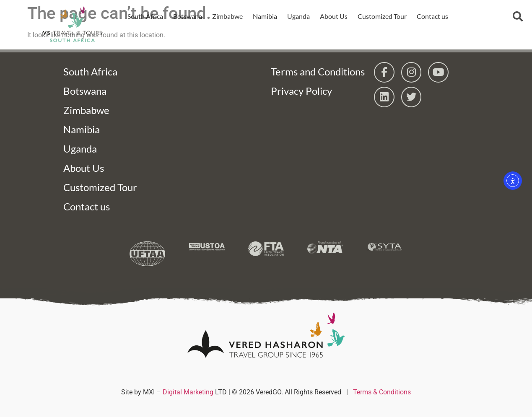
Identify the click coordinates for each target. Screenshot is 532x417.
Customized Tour (382, 16)
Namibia (265, 16)
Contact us (432, 16)
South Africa (145, 16)
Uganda (298, 16)
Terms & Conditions (382, 392)
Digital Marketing (188, 392)
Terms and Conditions (318, 71)
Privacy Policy (301, 91)
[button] (518, 16)
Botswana (187, 16)
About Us (333, 16)
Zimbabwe (227, 16)
